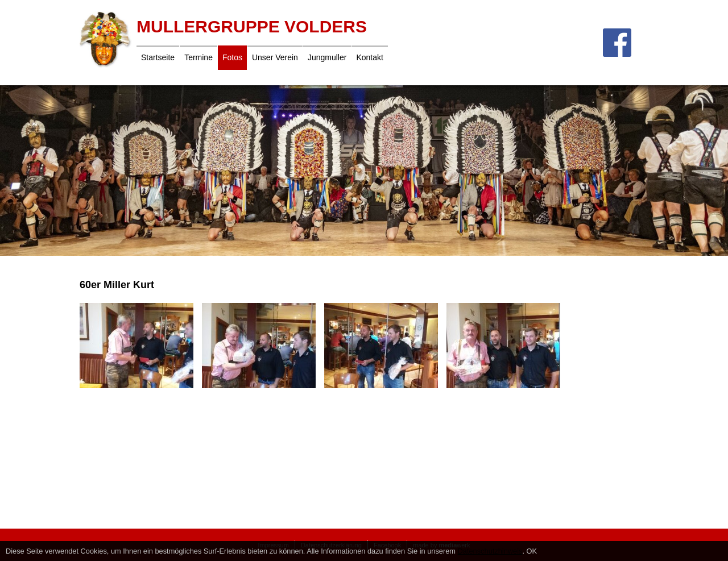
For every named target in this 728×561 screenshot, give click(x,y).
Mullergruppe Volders (252, 26)
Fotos (232, 57)
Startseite (158, 57)
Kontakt (369, 57)
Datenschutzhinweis (490, 551)
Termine (198, 57)
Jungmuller (327, 57)
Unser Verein (275, 57)
